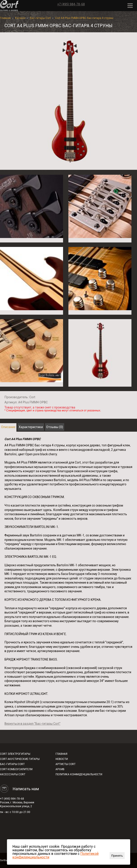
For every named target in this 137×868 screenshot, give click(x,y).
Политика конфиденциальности (79, 774)
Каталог (20, 18)
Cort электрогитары (15, 754)
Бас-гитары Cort (40, 18)
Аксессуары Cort (13, 774)
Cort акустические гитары (20, 759)
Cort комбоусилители (16, 769)
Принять (117, 856)
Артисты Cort (66, 764)
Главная (5, 18)
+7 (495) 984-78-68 (71, 4)
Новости (62, 759)
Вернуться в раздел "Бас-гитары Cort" (32, 724)
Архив (60, 769)
